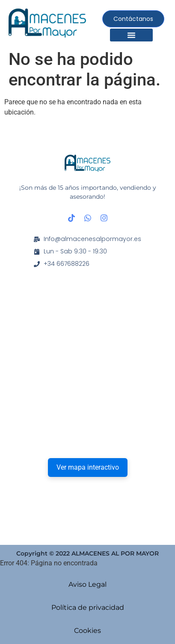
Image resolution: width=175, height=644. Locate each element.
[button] (131, 35)
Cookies (87, 631)
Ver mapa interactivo (88, 467)
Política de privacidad (88, 607)
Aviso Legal (87, 584)
